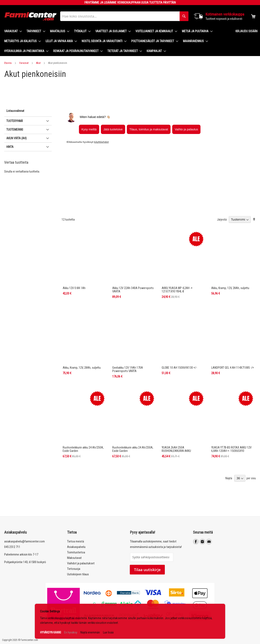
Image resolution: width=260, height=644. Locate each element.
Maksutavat (74, 558)
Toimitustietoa (76, 552)
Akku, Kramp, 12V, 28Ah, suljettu (230, 253)
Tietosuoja (74, 569)
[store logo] (31, 16)
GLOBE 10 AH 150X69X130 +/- (179, 333)
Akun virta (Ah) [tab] (16, 173)
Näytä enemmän (90, 632)
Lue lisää (108, 632)
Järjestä (222, 185)
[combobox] (124, 16)
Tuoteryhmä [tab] (15, 156)
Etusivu (8, 63)
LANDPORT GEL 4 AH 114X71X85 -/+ (233, 333)
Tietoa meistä (76, 541)
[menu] (116, 41)
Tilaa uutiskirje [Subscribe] (147, 570)
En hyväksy (71, 632)
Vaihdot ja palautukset (81, 563)
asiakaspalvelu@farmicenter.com (24, 541)
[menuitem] (12, 31)
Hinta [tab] (10, 182)
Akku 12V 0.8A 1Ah (74, 253)
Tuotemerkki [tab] (15, 165)
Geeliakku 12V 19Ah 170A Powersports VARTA (128, 334)
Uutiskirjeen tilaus (78, 574)
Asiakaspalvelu (76, 547)
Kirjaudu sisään (246, 31)
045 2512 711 (12, 547)
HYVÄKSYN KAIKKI (51, 632)
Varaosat (24, 63)
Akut (38, 63)
